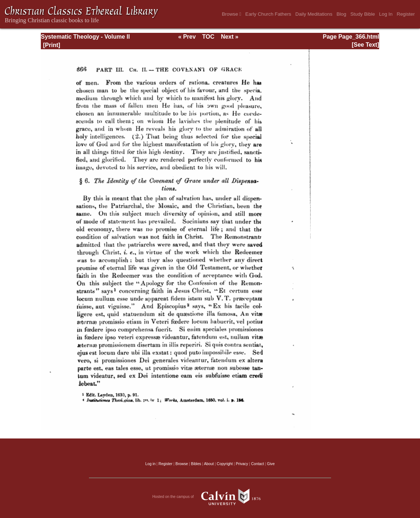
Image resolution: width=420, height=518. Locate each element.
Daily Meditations (314, 14)
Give (271, 464)
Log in (151, 464)
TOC (208, 37)
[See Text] (365, 45)
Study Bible (363, 14)
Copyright (225, 464)
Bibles (196, 464)
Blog (341, 14)
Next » (230, 37)
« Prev (187, 37)
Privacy (242, 464)
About (209, 464)
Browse (231, 14)
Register (406, 14)
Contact (258, 464)
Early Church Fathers (268, 14)
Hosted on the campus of (210, 497)
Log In (386, 14)
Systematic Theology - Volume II (85, 37)
